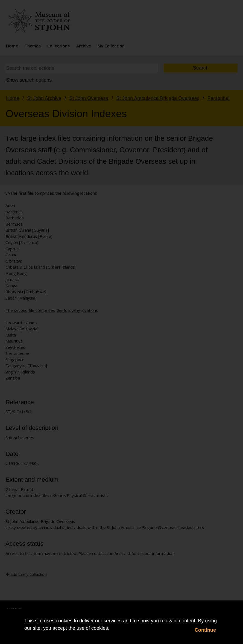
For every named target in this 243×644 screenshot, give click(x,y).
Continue (205, 630)
